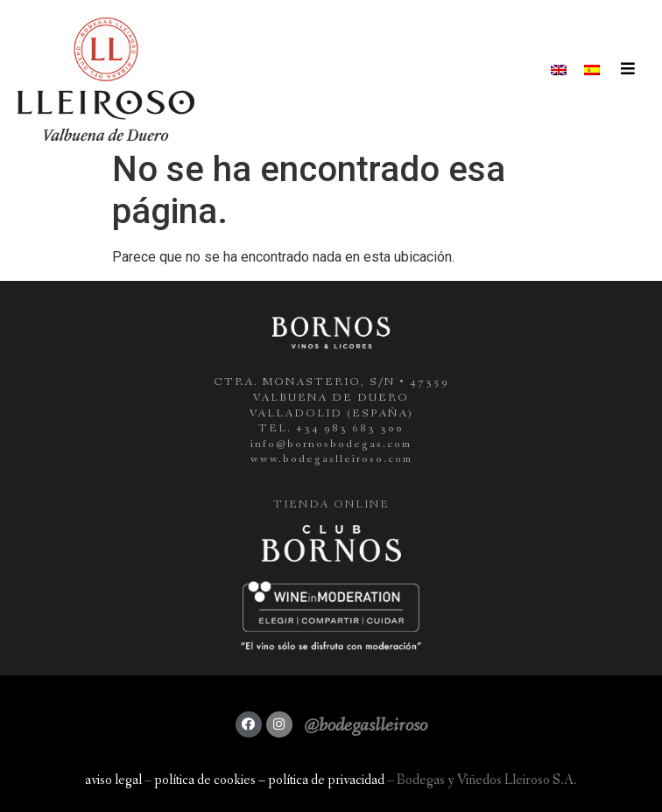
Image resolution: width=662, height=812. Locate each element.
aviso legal (113, 780)
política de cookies (205, 780)
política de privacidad (326, 780)
